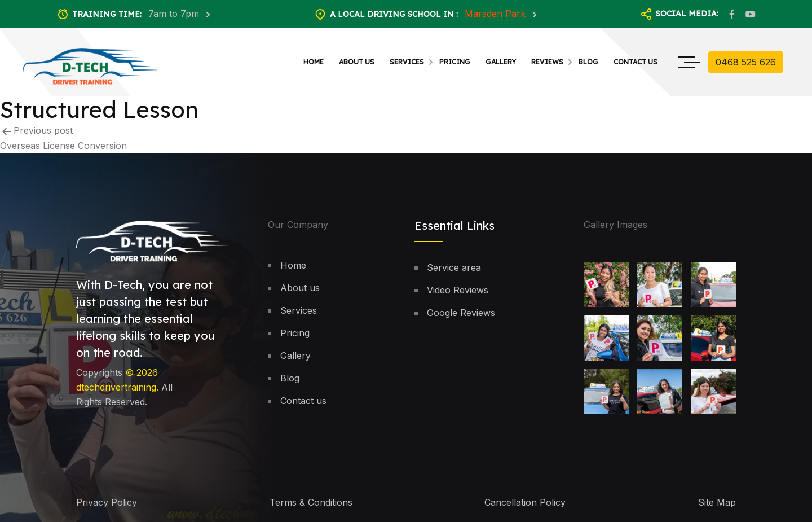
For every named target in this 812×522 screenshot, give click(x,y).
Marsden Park (497, 14)
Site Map (717, 502)
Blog (588, 62)
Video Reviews (458, 290)
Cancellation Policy (525, 502)
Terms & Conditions (311, 502)
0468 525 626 (746, 62)
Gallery (501, 62)
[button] (775, 458)
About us (357, 62)
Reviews (547, 62)
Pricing (455, 62)
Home (314, 62)
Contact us (636, 62)
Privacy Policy (107, 502)
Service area (454, 267)
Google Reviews (461, 313)
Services (407, 62)
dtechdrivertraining (116, 387)
